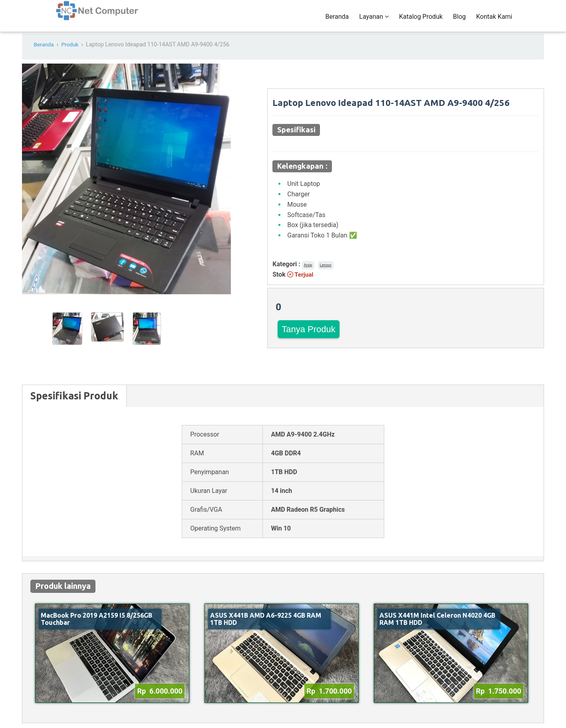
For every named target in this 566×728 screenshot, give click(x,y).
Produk (71, 53)
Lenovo (326, 273)
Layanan (374, 21)
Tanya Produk (309, 337)
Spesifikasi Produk (74, 404)
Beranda (337, 21)
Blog (459, 21)
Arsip (308, 273)
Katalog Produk (421, 21)
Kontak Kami (494, 21)
